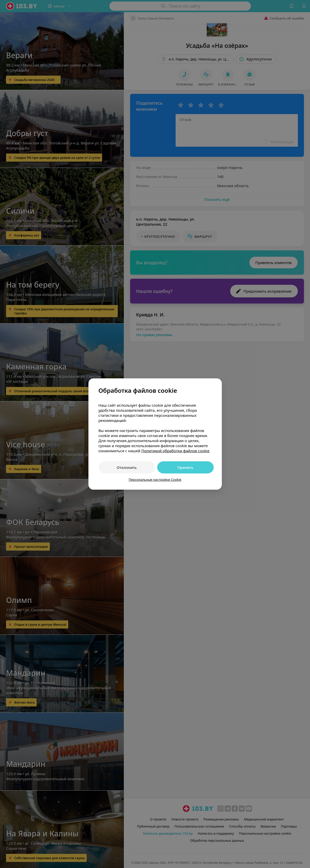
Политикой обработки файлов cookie (175, 451)
